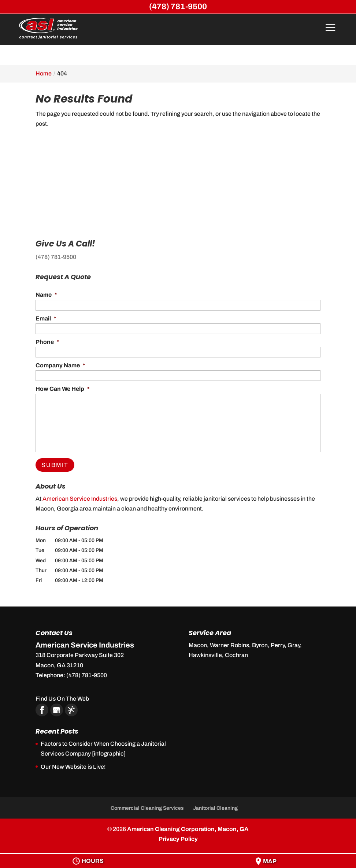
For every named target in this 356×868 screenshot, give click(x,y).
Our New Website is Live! (73, 767)
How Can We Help (63, 389)
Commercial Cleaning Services (147, 808)
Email (46, 318)
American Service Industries (80, 499)
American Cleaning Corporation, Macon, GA (188, 829)
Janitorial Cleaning (215, 808)
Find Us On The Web (62, 699)
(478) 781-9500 (56, 257)
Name (46, 295)
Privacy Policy (178, 839)
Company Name (60, 365)
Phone (47, 342)
